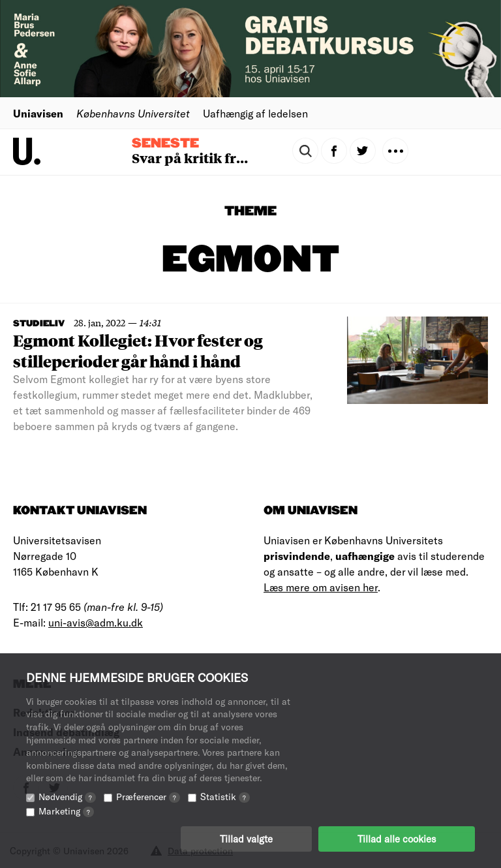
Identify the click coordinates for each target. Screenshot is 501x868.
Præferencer (148, 797)
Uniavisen (38, 113)
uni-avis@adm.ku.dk (96, 622)
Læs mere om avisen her (321, 587)
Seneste (165, 144)
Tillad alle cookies (397, 839)
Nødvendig (67, 797)
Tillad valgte (246, 839)
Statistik (225, 797)
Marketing (66, 811)
